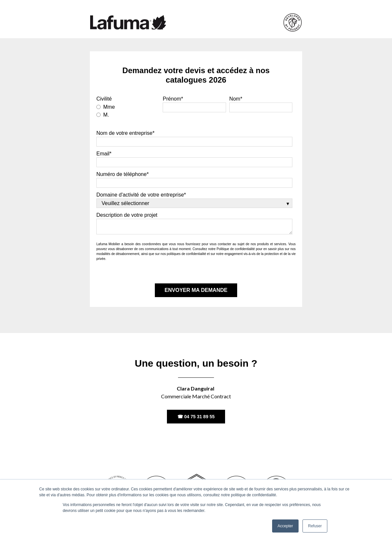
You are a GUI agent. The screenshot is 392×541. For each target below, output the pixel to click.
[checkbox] (128, 110)
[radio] (128, 106)
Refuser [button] (315, 526)
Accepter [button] (285, 526)
